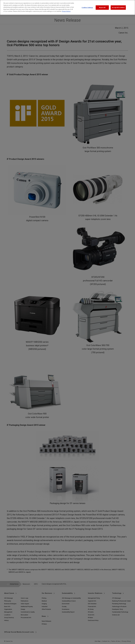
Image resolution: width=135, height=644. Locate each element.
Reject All (102, 6)
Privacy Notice (66, 10)
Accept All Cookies (118, 6)
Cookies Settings (87, 6)
